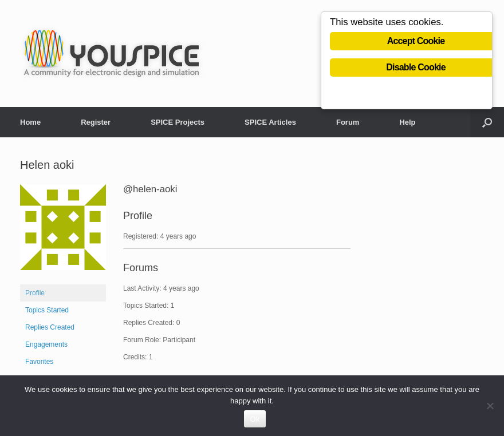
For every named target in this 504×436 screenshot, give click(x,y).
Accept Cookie (416, 41)
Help (407, 122)
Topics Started (47, 310)
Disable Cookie (416, 67)
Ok (255, 419)
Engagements (46, 344)
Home (30, 122)
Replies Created (50, 327)
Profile (35, 293)
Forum (348, 122)
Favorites (39, 362)
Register (96, 122)
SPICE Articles (270, 122)
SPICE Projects (178, 122)
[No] (490, 406)
